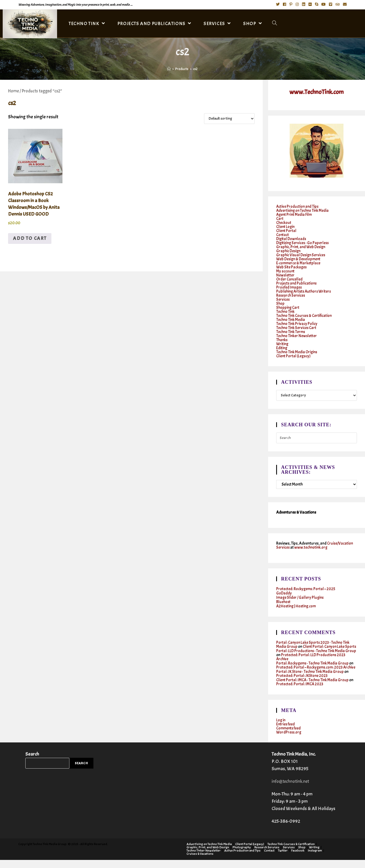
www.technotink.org (312, 547)
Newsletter (285, 275)
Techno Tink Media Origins (297, 352)
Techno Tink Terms (291, 332)
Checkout (284, 222)
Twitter (283, 859)
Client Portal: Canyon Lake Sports (311, 649)
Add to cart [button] (30, 238)
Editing (282, 348)
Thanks (282, 340)
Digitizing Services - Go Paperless (303, 243)
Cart (280, 218)
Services (283, 299)
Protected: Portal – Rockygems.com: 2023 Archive (310, 673)
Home (13, 91)
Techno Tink (286, 311)
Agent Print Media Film (295, 214)
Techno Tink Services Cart (297, 328)
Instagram (315, 859)
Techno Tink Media (291, 319)
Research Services (291, 295)
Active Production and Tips (298, 206)
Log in (281, 728)
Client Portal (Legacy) (294, 356)
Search (32, 762)
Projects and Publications (297, 283)
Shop (280, 303)
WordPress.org (289, 740)
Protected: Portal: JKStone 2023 (302, 684)
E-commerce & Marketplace (299, 263)
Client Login (286, 226)
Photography (242, 855)
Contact (283, 235)
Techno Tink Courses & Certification (305, 315)
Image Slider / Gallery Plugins (301, 598)
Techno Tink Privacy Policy (297, 324)
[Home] (169, 69)
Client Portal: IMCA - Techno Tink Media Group (313, 688)
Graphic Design (289, 251)
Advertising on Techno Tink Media (303, 210)
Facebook (298, 859)
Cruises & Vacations (200, 862)
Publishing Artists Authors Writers (305, 291)
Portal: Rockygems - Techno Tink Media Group (313, 667)
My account (285, 271)
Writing (283, 344)
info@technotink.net (292, 789)
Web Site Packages (292, 267)
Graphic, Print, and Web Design (302, 247)
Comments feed (289, 736)
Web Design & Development (299, 259)
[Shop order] (229, 119)
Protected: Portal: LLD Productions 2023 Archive (312, 661)
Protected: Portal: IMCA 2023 (300, 692)
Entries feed (286, 732)
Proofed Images (289, 287)
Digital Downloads (292, 239)
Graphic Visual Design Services (302, 255)
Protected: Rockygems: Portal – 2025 (306, 589)
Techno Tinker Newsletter (297, 336)
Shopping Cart (288, 307)
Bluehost (284, 602)
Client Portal (287, 231)
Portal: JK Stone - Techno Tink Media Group (310, 680)
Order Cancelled (290, 279)
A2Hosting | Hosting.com (297, 606)
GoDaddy (284, 593)
